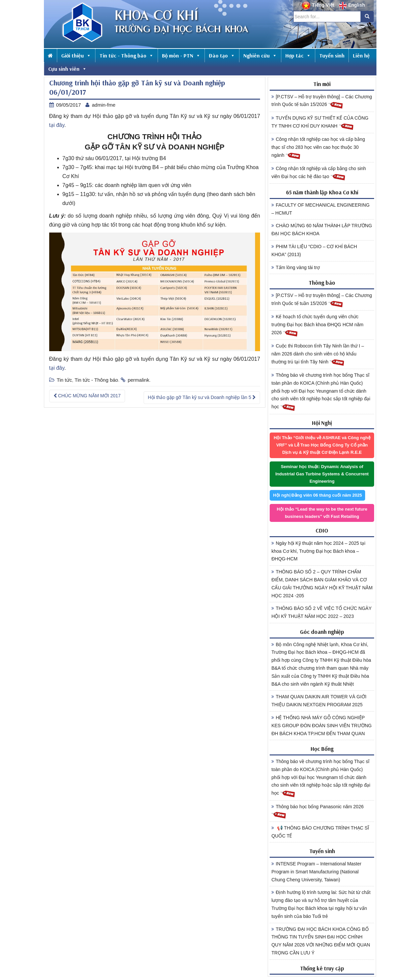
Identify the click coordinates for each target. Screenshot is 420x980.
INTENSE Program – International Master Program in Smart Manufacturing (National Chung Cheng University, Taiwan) (316, 872)
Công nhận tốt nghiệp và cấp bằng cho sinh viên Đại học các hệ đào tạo (319, 173)
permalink (139, 380)
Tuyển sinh (332, 55)
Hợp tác (298, 55)
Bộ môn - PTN (181, 55)
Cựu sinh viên (68, 69)
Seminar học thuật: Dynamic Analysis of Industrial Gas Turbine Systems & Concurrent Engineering (322, 474)
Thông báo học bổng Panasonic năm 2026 (317, 812)
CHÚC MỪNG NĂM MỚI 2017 (87, 396)
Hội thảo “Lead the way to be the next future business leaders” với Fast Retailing (322, 513)
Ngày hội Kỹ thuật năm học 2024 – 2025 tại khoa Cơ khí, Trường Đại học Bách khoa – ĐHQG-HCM (318, 551)
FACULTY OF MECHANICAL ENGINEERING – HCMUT (320, 209)
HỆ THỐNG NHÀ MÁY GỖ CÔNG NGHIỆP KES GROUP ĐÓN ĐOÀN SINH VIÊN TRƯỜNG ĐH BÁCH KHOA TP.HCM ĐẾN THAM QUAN (322, 726)
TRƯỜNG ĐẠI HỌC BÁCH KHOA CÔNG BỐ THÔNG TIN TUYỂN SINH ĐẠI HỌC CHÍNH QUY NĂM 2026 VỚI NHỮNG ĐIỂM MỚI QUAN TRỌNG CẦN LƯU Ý (321, 941)
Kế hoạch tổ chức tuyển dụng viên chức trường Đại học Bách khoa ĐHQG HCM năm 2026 (317, 326)
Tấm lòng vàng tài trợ (296, 267)
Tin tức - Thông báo (127, 55)
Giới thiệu (76, 55)
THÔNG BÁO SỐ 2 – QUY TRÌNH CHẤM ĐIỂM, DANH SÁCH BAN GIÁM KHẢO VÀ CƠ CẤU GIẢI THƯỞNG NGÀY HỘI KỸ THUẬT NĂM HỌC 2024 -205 (322, 584)
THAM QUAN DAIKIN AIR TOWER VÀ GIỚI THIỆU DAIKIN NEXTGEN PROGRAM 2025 (319, 701)
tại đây (57, 125)
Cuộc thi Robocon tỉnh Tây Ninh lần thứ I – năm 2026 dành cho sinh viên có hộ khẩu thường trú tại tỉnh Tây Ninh (318, 355)
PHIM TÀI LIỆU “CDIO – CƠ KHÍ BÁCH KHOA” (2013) (314, 250)
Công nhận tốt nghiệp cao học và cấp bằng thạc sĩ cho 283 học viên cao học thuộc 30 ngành (318, 148)
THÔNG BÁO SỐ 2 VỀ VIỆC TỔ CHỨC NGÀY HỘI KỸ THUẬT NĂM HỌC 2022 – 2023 (321, 612)
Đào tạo (222, 55)
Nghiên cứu (260, 55)
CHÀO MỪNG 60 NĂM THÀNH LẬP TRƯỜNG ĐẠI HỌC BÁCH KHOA (322, 230)
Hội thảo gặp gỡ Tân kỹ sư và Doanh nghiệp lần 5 (202, 397)
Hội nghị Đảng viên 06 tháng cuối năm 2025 (317, 495)
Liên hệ (361, 55)
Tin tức (64, 380)
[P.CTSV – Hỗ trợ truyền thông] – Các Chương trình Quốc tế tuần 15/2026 (322, 102)
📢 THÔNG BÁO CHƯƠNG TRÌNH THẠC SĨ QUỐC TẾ (320, 832)
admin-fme (104, 105)
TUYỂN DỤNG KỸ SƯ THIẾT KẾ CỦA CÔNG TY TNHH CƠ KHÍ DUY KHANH (320, 123)
